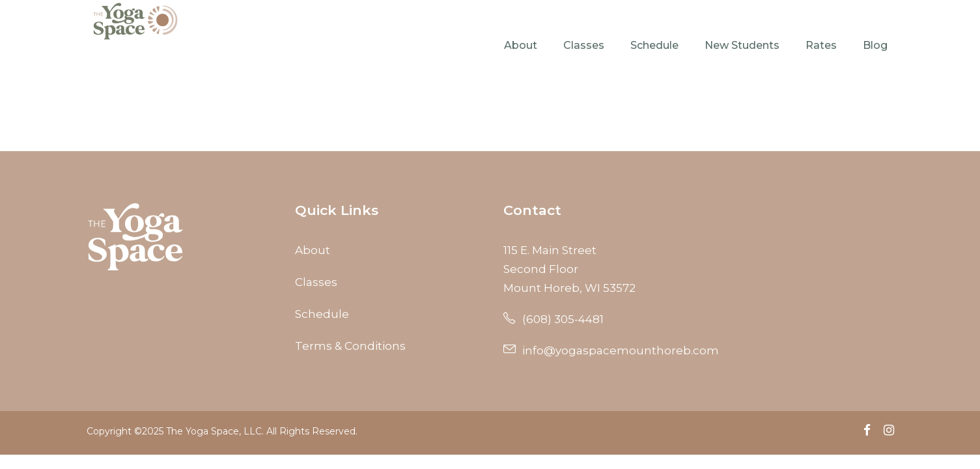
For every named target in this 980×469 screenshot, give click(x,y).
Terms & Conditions (350, 346)
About (521, 45)
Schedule (654, 45)
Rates (821, 45)
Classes (584, 45)
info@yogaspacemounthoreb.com (611, 350)
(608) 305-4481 (553, 319)
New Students (742, 45)
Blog (875, 45)
